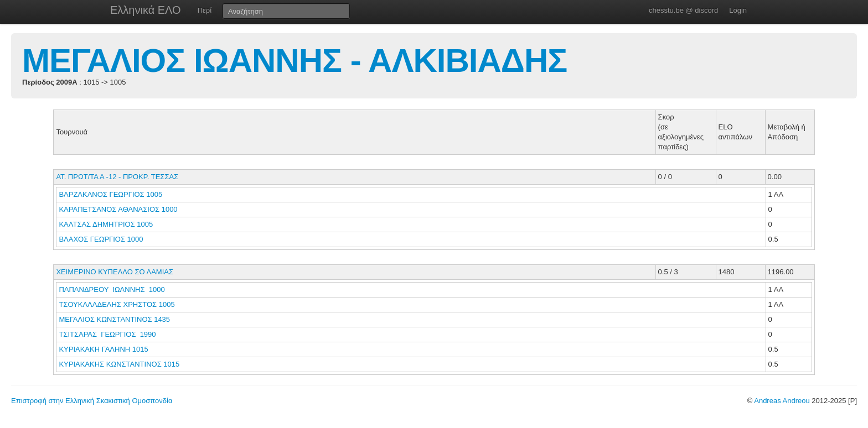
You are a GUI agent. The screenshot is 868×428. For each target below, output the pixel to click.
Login (738, 10)
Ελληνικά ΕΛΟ (146, 10)
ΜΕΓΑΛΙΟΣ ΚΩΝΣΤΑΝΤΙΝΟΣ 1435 (114, 319)
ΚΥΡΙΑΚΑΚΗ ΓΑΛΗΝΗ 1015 (103, 349)
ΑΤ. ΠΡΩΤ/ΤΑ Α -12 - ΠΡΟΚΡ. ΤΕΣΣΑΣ (117, 177)
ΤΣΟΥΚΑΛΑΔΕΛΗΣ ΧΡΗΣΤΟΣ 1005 (117, 304)
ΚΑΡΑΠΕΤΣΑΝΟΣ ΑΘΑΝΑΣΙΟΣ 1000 (118, 209)
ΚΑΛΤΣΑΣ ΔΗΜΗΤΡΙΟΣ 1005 (106, 224)
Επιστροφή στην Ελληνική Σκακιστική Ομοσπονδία (92, 401)
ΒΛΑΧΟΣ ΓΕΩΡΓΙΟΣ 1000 (101, 239)
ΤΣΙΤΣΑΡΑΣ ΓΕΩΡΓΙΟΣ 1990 (107, 334)
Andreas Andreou (782, 401)
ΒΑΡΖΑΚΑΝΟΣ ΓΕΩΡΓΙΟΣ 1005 (110, 194)
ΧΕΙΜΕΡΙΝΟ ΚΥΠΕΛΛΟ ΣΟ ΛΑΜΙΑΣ (115, 272)
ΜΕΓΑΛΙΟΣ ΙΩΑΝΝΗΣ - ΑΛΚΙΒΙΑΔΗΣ (294, 61)
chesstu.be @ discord (683, 10)
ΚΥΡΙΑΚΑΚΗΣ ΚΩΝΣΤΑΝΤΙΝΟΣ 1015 (119, 364)
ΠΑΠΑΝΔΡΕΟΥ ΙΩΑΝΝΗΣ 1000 (112, 289)
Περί (205, 10)
